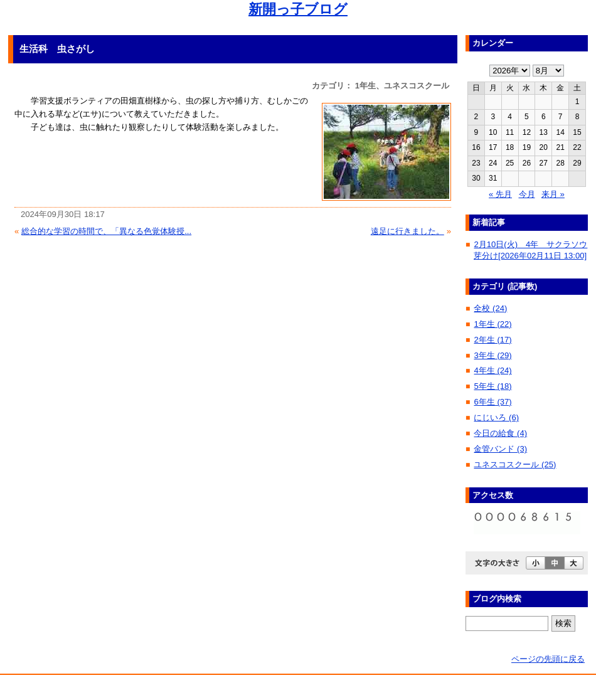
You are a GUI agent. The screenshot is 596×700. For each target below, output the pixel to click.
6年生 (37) (492, 402)
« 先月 (500, 194)
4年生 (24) (492, 370)
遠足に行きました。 (407, 231)
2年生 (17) (492, 340)
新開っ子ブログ (298, 9)
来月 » (553, 194)
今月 (527, 194)
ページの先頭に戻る (548, 659)
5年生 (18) (492, 386)
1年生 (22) (492, 324)
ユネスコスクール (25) (515, 464)
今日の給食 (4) (500, 433)
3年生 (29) (492, 355)
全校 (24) (490, 308)
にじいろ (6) (496, 417)
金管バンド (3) (500, 449)
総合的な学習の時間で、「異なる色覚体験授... (106, 231)
